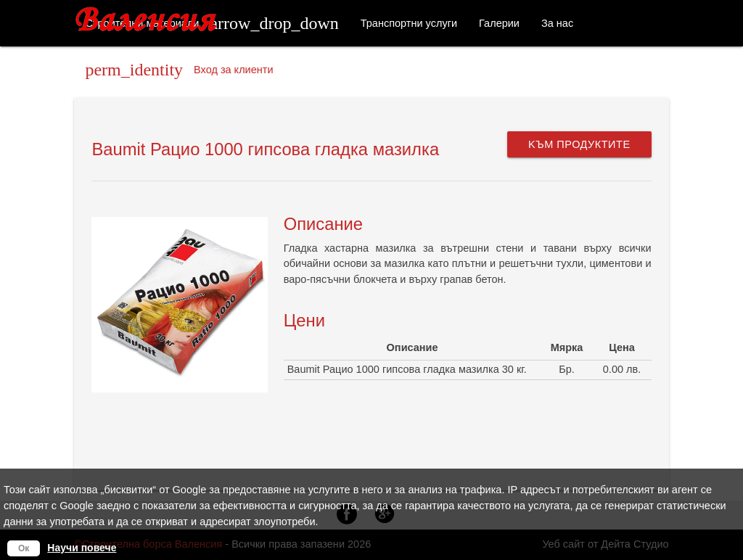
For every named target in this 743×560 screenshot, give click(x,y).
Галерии (499, 23)
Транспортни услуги (409, 23)
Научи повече (82, 548)
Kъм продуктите (579, 144)
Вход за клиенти (179, 70)
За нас (557, 23)
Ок (24, 548)
